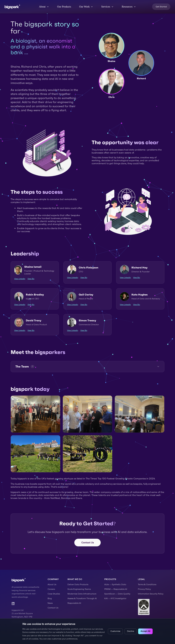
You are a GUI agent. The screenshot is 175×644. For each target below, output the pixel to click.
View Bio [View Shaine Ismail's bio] (31, 279)
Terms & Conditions (147, 584)
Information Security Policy (151, 594)
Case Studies (54, 594)
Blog (50, 598)
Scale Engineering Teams (79, 589)
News (50, 603)
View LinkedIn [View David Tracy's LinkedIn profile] (20, 330)
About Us (52, 584)
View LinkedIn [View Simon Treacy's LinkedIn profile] (73, 330)
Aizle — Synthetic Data (115, 584)
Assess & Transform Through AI (82, 598)
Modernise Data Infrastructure (82, 594)
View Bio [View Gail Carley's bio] (84, 305)
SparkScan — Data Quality (117, 594)
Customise (115, 631)
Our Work (86, 7)
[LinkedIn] (13, 604)
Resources (129, 7)
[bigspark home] (12, 7)
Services (107, 7)
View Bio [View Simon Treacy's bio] (84, 330)
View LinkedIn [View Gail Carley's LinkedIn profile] (73, 305)
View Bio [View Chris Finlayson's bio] (84, 278)
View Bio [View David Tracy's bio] (31, 330)
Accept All (145, 631)
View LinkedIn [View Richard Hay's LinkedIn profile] (125, 278)
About (44, 7)
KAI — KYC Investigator (115, 598)
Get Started (161, 7)
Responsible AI (74, 603)
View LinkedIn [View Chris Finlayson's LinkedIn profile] (73, 278)
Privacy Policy (144, 589)
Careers (51, 589)
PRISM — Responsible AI (116, 589)
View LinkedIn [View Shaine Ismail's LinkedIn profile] (20, 279)
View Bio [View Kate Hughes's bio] (137, 305)
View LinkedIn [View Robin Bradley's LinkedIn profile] (20, 305)
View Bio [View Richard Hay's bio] (137, 278)
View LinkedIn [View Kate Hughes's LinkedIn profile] (125, 305)
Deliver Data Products (78, 584)
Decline (131, 631)
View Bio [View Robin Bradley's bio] (31, 305)
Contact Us (87, 543)
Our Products (64, 7)
